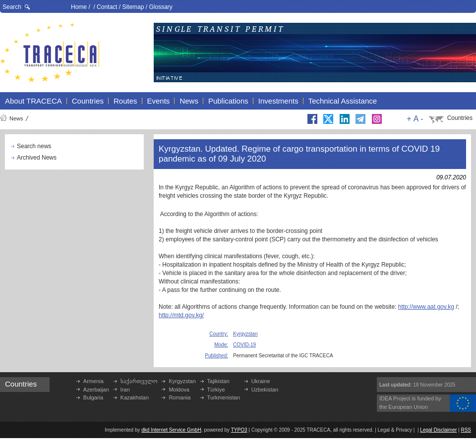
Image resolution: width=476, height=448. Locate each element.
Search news (34, 146)
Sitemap (133, 7)
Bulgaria (93, 397)
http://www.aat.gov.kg (426, 307)
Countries (460, 118)
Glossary (160, 7)
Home (79, 7)
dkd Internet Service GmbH (171, 430)
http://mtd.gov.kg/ (181, 315)
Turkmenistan (224, 397)
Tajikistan (218, 381)
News (16, 118)
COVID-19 (244, 345)
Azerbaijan (96, 390)
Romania (179, 397)
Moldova (179, 390)
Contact (107, 7)
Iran (125, 390)
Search (12, 7)
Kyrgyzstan (245, 334)
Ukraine (261, 381)
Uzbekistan (265, 390)
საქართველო (139, 381)
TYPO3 (239, 430)
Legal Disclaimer (438, 430)
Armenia (93, 381)
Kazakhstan (135, 397)
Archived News (37, 158)
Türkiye (216, 390)
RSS (466, 430)
